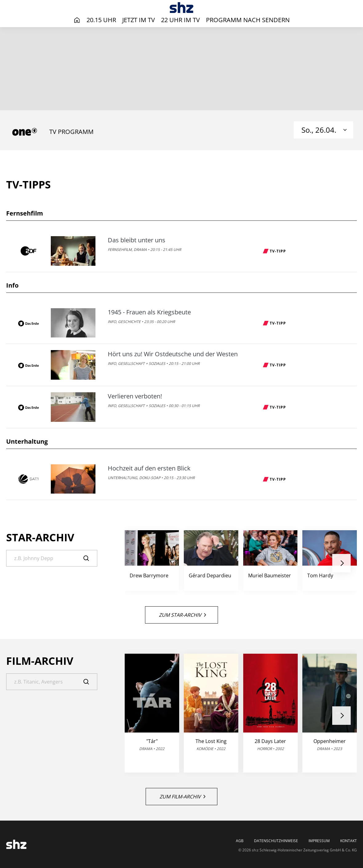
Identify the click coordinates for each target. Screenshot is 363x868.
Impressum (319, 841)
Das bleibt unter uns (137, 240)
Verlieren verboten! (135, 396)
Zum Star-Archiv (182, 615)
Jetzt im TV (139, 20)
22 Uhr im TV (180, 20)
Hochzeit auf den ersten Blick (149, 468)
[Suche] (52, 558)
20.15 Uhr (101, 20)
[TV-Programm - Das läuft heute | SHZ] (181, 8)
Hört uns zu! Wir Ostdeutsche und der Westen (173, 354)
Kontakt (349, 841)
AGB (240, 841)
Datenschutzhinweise (276, 841)
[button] (341, 563)
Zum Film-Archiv (182, 797)
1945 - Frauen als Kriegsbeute (149, 312)
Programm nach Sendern (248, 20)
